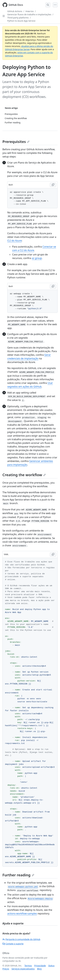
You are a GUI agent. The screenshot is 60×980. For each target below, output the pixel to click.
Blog (39, 969)
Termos (28, 966)
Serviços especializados (23, 969)
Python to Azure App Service (21, 21)
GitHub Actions (15, 11)
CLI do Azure (15, 241)
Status (51, 966)
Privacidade (40, 966)
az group (37, 258)
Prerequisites (16, 142)
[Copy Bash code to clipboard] (53, 185)
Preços (6, 969)
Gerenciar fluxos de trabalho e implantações (29, 14)
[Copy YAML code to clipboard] (53, 554)
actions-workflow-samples (22, 914)
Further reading (18, 875)
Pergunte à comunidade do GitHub (21, 939)
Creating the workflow (24, 475)
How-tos (30, 11)
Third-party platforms (18, 18)
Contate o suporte (13, 944)
